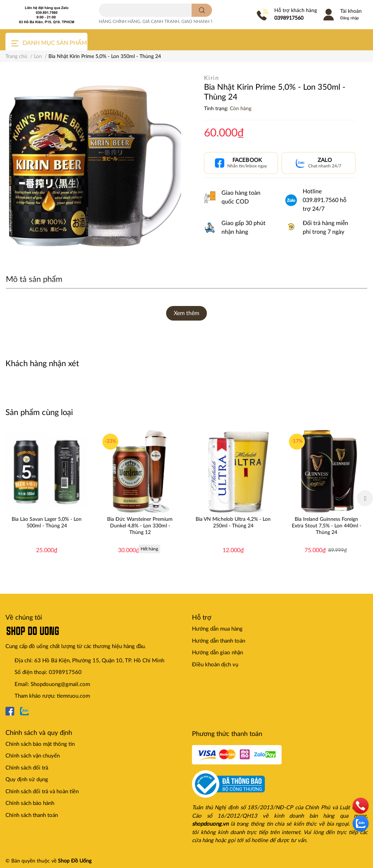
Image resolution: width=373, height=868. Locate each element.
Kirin (211, 78)
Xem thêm (186, 313)
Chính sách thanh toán (32, 815)
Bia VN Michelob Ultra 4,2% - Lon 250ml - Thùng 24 (233, 523)
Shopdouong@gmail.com (60, 684)
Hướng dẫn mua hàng (217, 629)
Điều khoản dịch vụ (215, 665)
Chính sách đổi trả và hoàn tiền (42, 792)
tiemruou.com (73, 696)
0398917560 (289, 18)
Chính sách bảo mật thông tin (40, 744)
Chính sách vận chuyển (33, 756)
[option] (47, 498)
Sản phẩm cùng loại (39, 412)
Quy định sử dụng (27, 780)
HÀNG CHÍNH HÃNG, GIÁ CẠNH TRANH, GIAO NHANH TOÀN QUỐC (168, 22)
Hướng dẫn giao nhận (217, 653)
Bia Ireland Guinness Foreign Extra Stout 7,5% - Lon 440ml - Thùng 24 (327, 526)
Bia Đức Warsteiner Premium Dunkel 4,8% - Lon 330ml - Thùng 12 (140, 526)
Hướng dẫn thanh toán (219, 641)
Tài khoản (351, 11)
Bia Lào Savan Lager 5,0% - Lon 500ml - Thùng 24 (47, 523)
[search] (202, 10)
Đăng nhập (350, 18)
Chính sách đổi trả (27, 768)
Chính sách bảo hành (30, 803)
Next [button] (365, 498)
